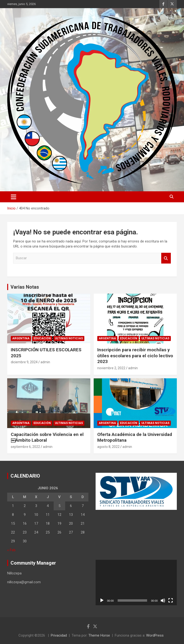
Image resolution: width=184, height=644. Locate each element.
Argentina (21, 338)
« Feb (11, 550)
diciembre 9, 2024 (24, 362)
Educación (42, 338)
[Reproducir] (102, 600)
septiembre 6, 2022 (25, 447)
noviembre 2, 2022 (111, 368)
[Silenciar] (163, 600)
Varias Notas (25, 287)
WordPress (155, 635)
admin (45, 362)
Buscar (166, 258)
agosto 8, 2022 (108, 447)
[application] (136, 583)
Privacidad (59, 635)
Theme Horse (99, 635)
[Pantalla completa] (171, 600)
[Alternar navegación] (14, 197)
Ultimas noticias (69, 338)
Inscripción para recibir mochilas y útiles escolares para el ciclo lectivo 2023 (135, 356)
